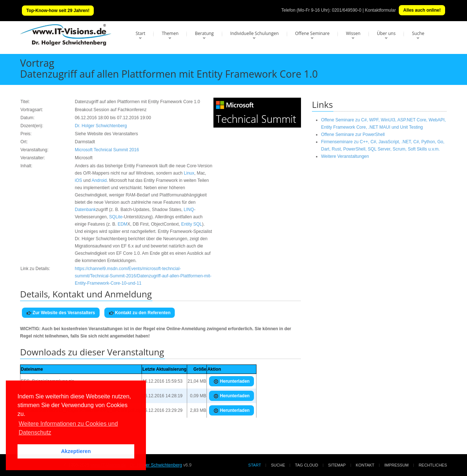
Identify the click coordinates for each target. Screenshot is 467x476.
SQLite (116, 217)
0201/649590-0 (347, 10)
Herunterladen (231, 381)
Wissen (353, 33)
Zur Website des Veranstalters (61, 313)
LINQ (189, 210)
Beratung (204, 33)
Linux (189, 173)
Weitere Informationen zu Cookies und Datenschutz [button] (68, 428)
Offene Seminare (312, 33)
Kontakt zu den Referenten (140, 313)
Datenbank (85, 210)
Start (141, 33)
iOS (78, 180)
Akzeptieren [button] (76, 451)
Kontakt (365, 465)
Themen (170, 33)
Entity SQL (191, 224)
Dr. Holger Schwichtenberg (101, 126)
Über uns (386, 33)
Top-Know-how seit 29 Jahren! (58, 11)
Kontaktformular (380, 10)
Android (99, 180)
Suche (418, 33)
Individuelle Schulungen (254, 33)
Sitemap (337, 465)
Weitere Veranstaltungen (345, 156)
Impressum (396, 465)
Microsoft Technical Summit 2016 (107, 150)
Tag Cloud (307, 465)
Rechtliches (433, 465)
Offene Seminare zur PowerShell (353, 134)
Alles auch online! (422, 10)
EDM (122, 224)
